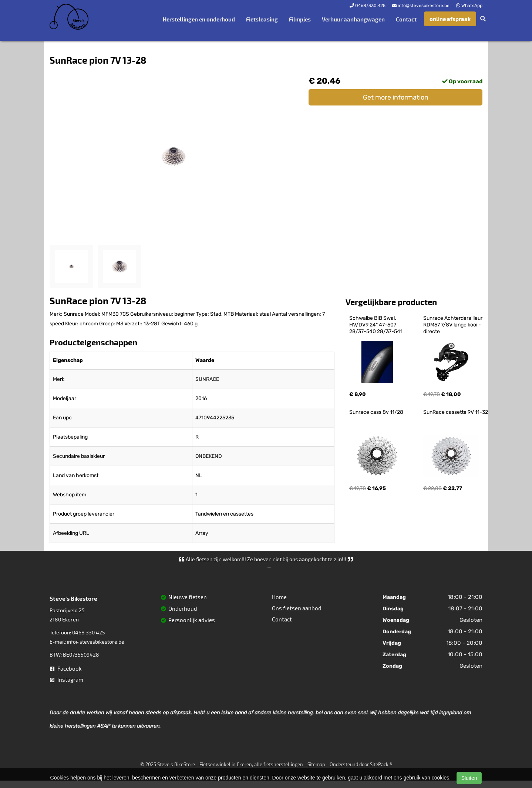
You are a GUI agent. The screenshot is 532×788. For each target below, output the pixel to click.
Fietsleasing (262, 19)
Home (279, 597)
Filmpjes (300, 19)
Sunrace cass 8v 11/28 (376, 412)
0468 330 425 (89, 632)
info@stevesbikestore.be (96, 642)
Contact (406, 19)
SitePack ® (381, 764)
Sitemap (316, 764)
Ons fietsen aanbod (297, 608)
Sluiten (469, 778)
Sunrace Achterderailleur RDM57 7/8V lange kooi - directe (453, 325)
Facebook (66, 668)
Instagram (67, 680)
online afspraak (450, 19)
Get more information (396, 97)
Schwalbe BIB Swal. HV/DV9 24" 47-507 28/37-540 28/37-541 (376, 325)
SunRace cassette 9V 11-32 (456, 412)
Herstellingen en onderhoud (199, 19)
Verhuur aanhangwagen (353, 19)
